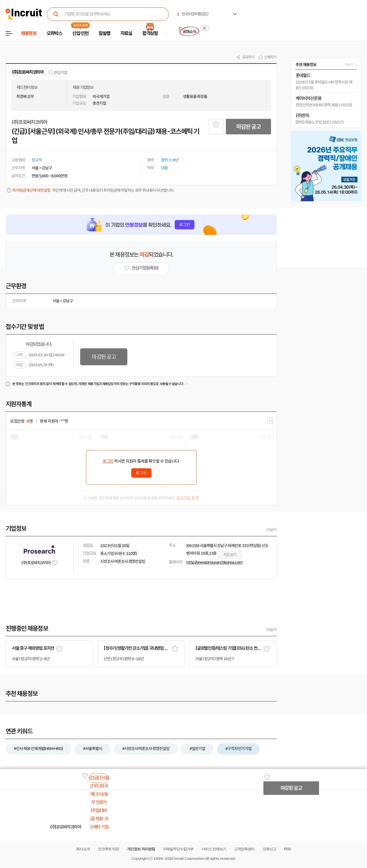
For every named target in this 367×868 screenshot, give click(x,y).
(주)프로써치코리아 (28, 72)
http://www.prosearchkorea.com (214, 562)
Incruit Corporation (189, 859)
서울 (56, 301)
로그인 (108, 461)
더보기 (272, 530)
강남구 (68, 301)
